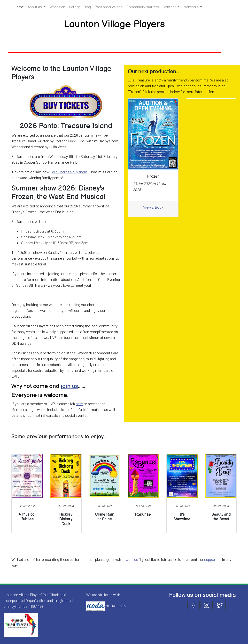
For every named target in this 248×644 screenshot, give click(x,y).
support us (213, 559)
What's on (57, 7)
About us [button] (35, 7)
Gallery (74, 7)
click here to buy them (70, 172)
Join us (132, 559)
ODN (123, 606)
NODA (110, 606)
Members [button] (191, 7)
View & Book (153, 207)
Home (20, 6)
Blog (87, 7)
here (79, 404)
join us (69, 386)
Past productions (109, 7)
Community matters (143, 7)
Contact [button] (170, 7)
